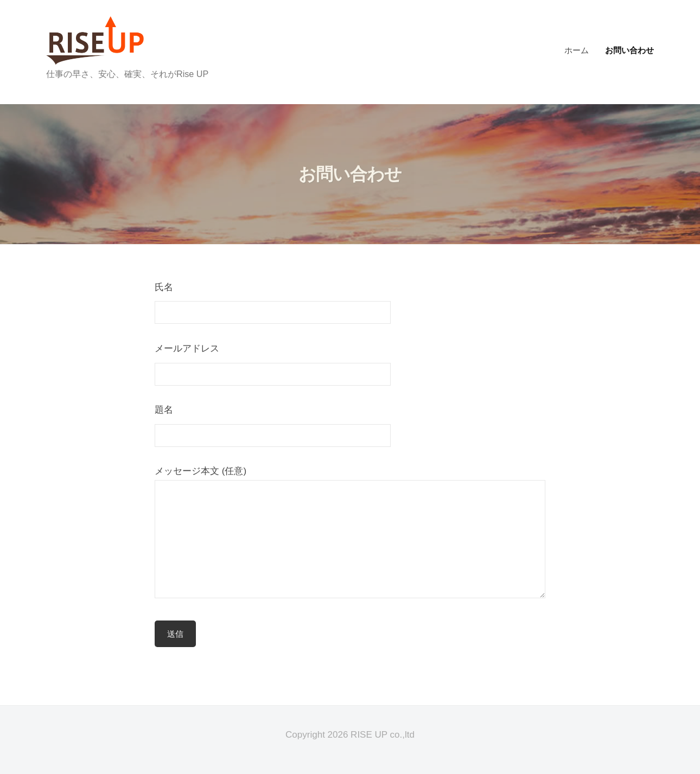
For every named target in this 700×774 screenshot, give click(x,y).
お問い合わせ (629, 50)
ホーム (577, 50)
